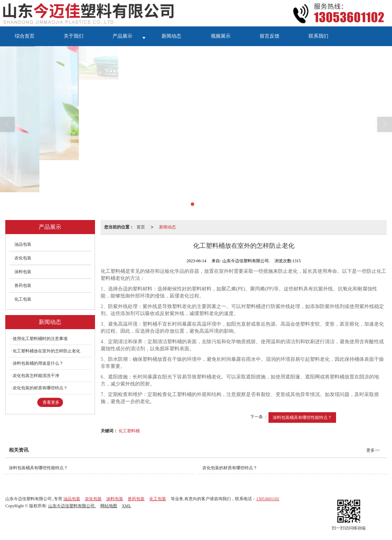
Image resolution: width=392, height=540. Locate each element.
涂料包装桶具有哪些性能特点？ (302, 417)
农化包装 (23, 258)
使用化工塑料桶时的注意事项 (40, 339)
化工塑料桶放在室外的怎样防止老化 (46, 351)
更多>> (373, 450)
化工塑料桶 (129, 431)
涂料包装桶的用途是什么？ (38, 363)
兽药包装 (23, 285)
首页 (141, 227)
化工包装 (23, 299)
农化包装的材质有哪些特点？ (40, 388)
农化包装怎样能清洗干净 (36, 376)
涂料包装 (23, 272)
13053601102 (268, 499)
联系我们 (318, 36)
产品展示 (122, 36)
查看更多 (51, 402)
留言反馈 (270, 36)
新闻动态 (171, 36)
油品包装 (23, 244)
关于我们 (74, 36)
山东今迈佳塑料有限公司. (72, 506)
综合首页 (25, 36)
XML (127, 506)
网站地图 (109, 506)
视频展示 (221, 36)
